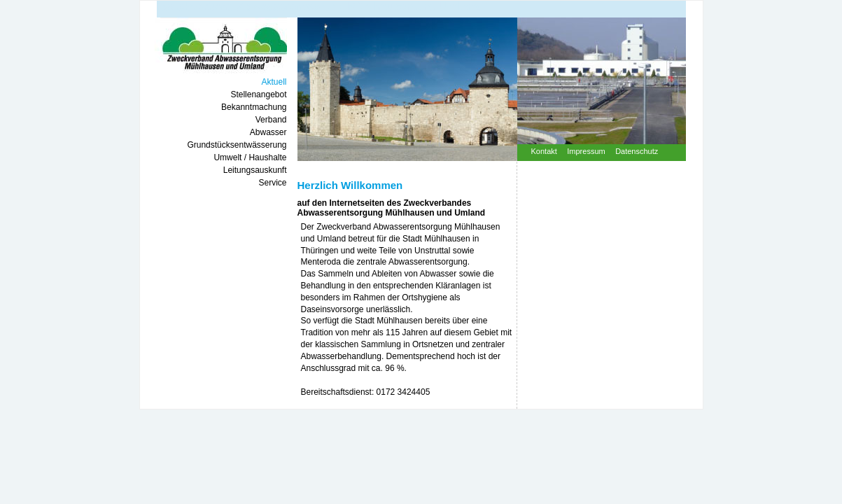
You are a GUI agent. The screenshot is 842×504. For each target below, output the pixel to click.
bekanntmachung (254, 107)
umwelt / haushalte (250, 157)
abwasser (268, 132)
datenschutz (637, 151)
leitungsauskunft (255, 170)
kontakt (544, 151)
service (272, 183)
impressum (586, 151)
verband (271, 120)
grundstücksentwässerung (237, 145)
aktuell (274, 82)
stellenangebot (258, 94)
